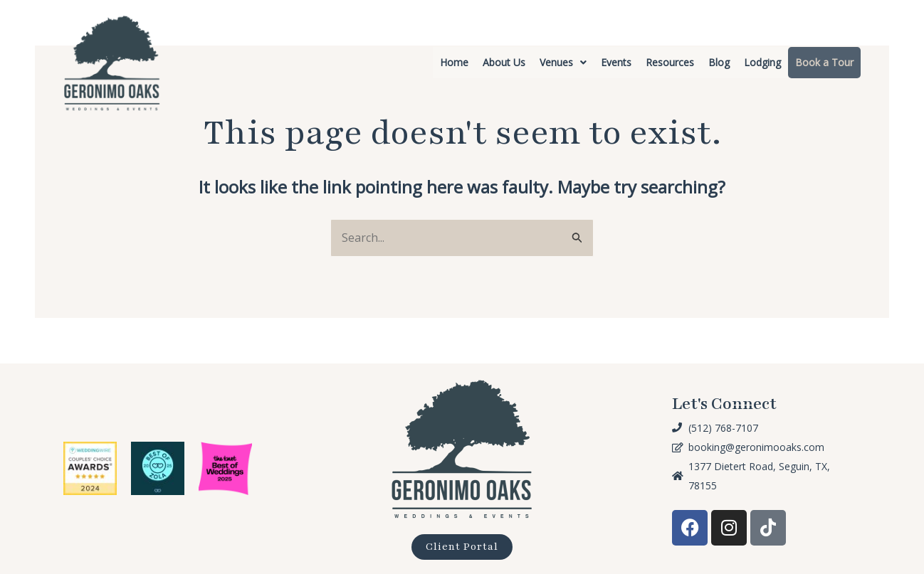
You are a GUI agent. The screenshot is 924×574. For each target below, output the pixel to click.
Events (616, 62)
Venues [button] (563, 62)
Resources (670, 62)
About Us (504, 62)
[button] (563, 63)
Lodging (762, 62)
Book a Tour (824, 62)
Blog (719, 62)
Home (454, 62)
